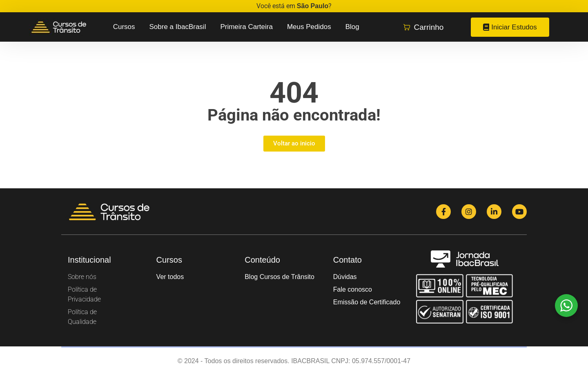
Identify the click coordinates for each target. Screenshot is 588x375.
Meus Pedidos (309, 27)
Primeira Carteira (246, 27)
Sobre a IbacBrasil (178, 27)
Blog (352, 27)
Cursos (124, 27)
